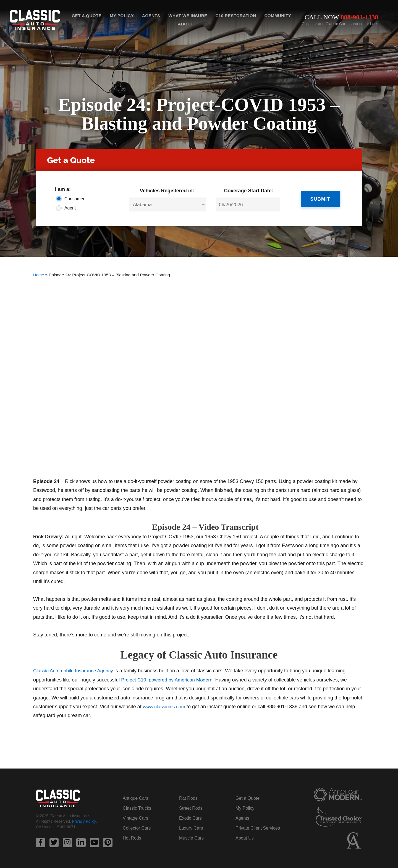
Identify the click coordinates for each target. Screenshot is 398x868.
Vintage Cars (135, 818)
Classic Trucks (137, 808)
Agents (151, 16)
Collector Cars (137, 828)
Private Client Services (258, 828)
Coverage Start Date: (249, 191)
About (186, 24)
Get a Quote (87, 16)
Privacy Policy (84, 822)
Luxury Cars (191, 828)
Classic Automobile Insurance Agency (75, 671)
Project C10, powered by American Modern (168, 680)
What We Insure (188, 16)
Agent (70, 208)
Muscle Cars (191, 838)
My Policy (122, 16)
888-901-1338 (360, 17)
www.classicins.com (165, 707)
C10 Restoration (236, 16)
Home (39, 275)
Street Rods (191, 808)
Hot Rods (132, 838)
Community (278, 16)
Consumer (74, 199)
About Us (245, 838)
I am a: (63, 189)
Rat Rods (188, 798)
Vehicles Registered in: (167, 191)
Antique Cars (136, 798)
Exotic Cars (190, 818)
